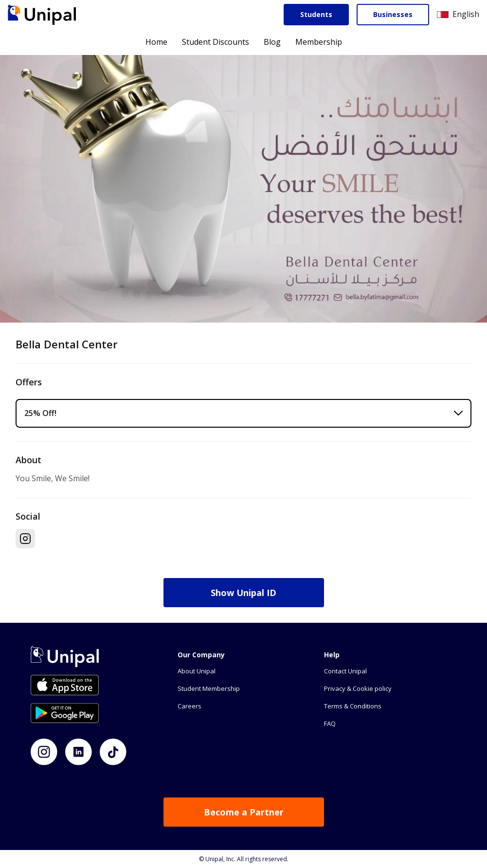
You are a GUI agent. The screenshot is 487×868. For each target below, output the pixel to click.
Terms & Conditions (353, 706)
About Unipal (197, 671)
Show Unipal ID (243, 593)
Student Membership (209, 688)
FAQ (330, 723)
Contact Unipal (345, 671)
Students (316, 14)
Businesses (393, 14)
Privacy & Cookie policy (358, 688)
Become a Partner (244, 812)
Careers (189, 706)
